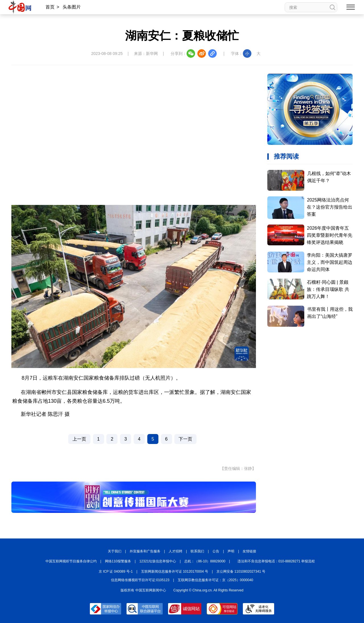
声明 (231, 551)
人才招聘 (175, 551)
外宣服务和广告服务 (145, 551)
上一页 (79, 439)
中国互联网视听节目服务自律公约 (71, 561)
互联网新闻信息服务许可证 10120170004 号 (175, 571)
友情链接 (249, 551)
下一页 (185, 439)
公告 (216, 551)
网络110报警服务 (118, 561)
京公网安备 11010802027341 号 (241, 571)
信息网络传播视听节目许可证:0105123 (140, 580)
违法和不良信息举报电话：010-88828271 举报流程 (276, 561)
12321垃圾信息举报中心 (158, 561)
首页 (50, 7)
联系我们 (197, 551)
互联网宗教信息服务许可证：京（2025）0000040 (215, 580)
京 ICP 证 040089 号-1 (116, 571)
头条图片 (72, 7)
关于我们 (115, 551)
